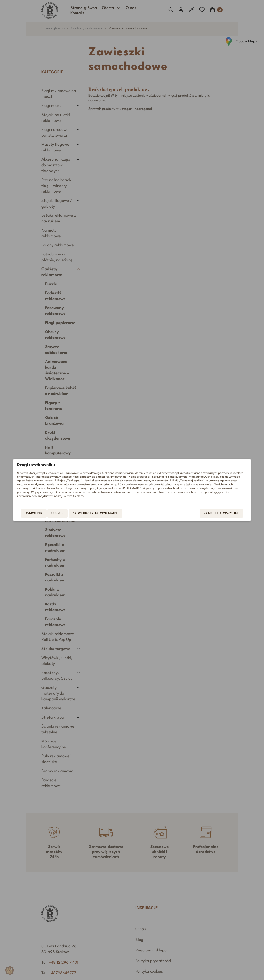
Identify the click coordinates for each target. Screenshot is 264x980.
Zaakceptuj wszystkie (220, 513)
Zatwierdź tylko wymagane (97, 513)
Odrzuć (59, 513)
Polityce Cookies (75, 496)
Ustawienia (35, 513)
